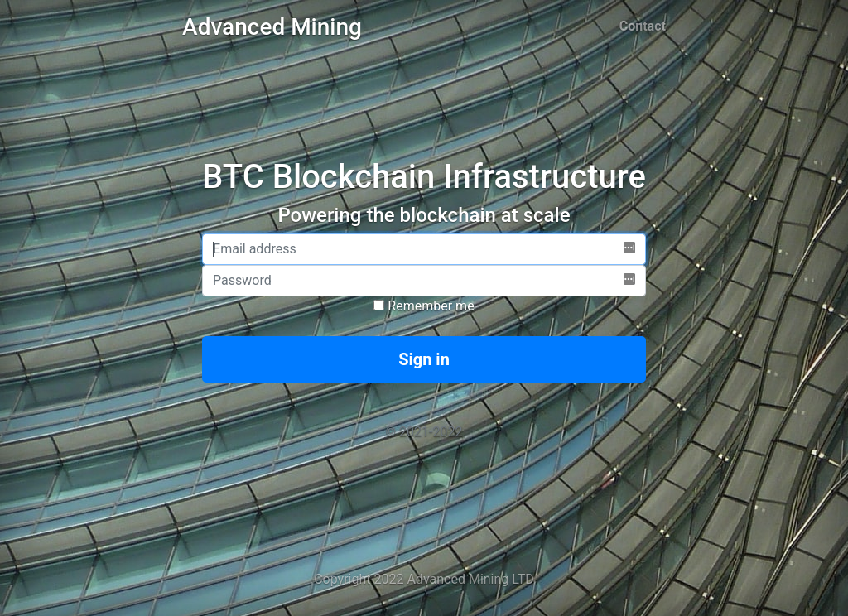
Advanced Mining (272, 27)
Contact (643, 26)
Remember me (424, 306)
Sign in (424, 359)
